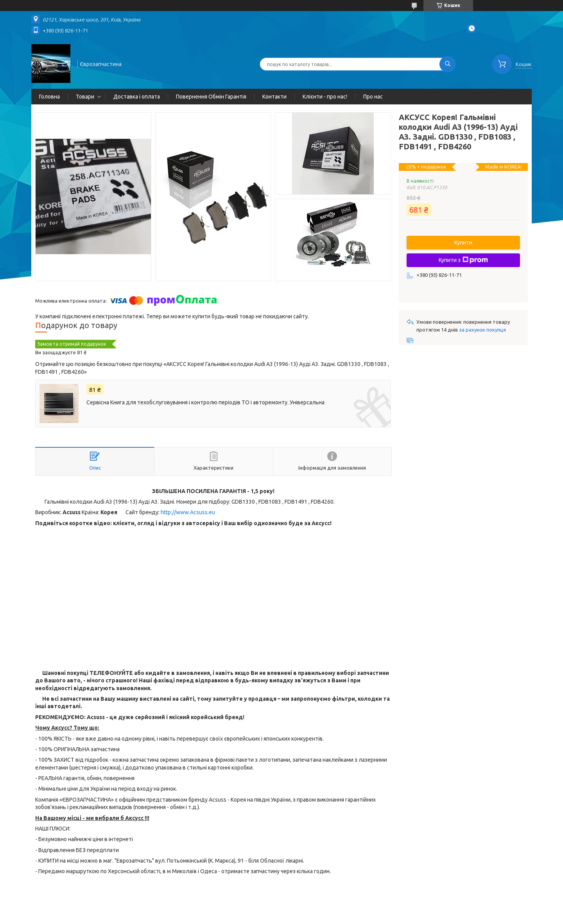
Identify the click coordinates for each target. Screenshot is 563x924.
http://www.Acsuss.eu (188, 512)
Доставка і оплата (137, 97)
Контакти (274, 97)
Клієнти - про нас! (325, 97)
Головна (49, 97)
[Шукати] (448, 64)
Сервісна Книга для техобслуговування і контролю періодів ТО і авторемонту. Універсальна (205, 402)
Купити (463, 242)
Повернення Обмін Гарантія (211, 97)
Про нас (373, 97)
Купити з (463, 260)
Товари (85, 97)
